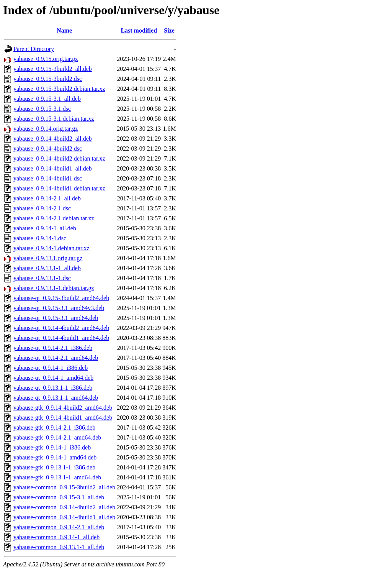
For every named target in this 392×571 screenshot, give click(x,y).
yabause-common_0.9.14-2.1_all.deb (59, 527)
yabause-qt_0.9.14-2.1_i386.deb (53, 348)
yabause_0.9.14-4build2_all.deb (53, 139)
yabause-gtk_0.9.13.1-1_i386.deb (54, 467)
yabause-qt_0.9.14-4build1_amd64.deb (61, 338)
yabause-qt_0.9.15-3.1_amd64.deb (56, 318)
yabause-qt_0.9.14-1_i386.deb (51, 368)
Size (169, 30)
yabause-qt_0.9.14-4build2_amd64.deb (61, 328)
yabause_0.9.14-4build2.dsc (48, 148)
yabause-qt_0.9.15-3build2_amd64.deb (61, 298)
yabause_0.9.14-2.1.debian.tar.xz (54, 218)
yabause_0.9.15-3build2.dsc (48, 79)
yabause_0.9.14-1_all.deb (45, 228)
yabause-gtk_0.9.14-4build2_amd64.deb (63, 408)
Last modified (139, 30)
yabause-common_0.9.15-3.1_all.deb (59, 497)
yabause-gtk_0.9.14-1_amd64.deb (55, 457)
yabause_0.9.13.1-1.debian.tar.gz (54, 288)
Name (64, 30)
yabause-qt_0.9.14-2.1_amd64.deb (56, 358)
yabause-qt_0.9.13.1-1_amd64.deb (56, 398)
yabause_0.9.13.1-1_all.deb (47, 268)
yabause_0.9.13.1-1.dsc (42, 278)
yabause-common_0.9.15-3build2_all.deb (64, 487)
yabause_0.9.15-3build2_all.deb (53, 69)
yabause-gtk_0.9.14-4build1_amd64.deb (63, 418)
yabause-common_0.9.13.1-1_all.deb (59, 547)
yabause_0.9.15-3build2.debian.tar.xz (59, 89)
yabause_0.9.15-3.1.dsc (42, 109)
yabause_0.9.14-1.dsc (40, 238)
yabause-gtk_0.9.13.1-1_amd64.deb (57, 477)
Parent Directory (34, 49)
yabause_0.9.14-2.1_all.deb (47, 198)
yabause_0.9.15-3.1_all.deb (47, 99)
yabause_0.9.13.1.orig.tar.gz (48, 258)
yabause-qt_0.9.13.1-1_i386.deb (53, 388)
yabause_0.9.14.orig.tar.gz (46, 129)
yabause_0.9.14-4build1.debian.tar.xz (59, 188)
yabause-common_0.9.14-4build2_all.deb (64, 507)
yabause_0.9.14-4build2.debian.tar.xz (59, 158)
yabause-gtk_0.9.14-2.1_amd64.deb (57, 437)
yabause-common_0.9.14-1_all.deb (56, 537)
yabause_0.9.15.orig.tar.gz (46, 59)
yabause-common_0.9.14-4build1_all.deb (64, 517)
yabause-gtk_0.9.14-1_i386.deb (52, 447)
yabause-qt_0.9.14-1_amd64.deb (53, 378)
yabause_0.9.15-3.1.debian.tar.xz (54, 119)
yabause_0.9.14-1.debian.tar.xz (51, 248)
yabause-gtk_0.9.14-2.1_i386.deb (54, 427)
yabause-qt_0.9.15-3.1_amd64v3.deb (59, 308)
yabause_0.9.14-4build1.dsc (48, 178)
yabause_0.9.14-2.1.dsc (42, 208)
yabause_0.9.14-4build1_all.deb (53, 168)
